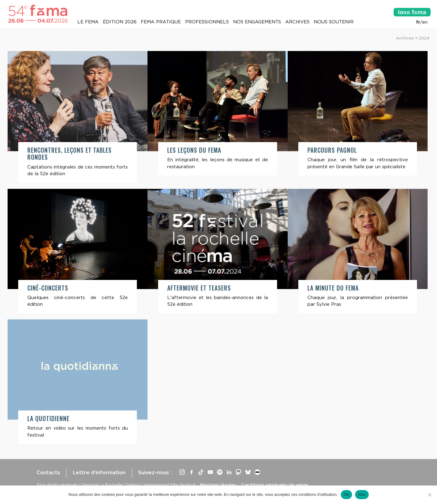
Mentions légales (218, 485)
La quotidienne (48, 419)
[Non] (429, 495)
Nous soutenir (334, 22)
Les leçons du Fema (194, 150)
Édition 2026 (120, 22)
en (425, 22)
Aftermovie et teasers (199, 288)
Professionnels (207, 22)
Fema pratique (161, 22)
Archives (297, 22)
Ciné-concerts (48, 288)
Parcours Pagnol (332, 150)
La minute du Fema (333, 288)
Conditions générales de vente (274, 485)
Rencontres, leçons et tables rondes (69, 154)
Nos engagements (257, 22)
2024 (424, 38)
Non (362, 494)
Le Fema (88, 22)
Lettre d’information (99, 472)
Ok (346, 494)
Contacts (48, 472)
